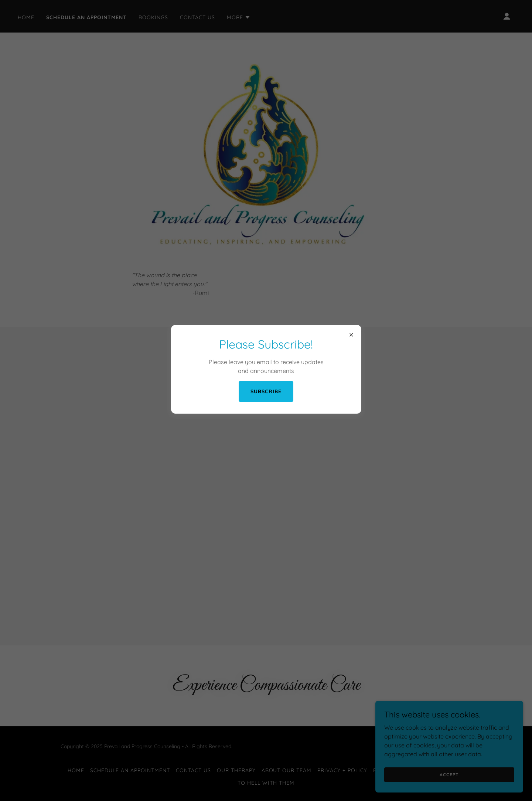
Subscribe (266, 391)
